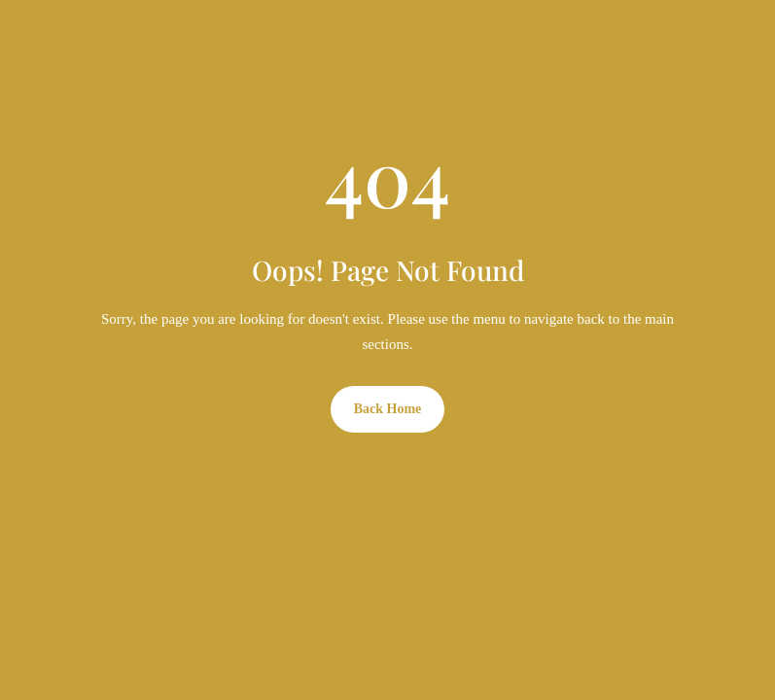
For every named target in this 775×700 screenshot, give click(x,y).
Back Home (388, 409)
